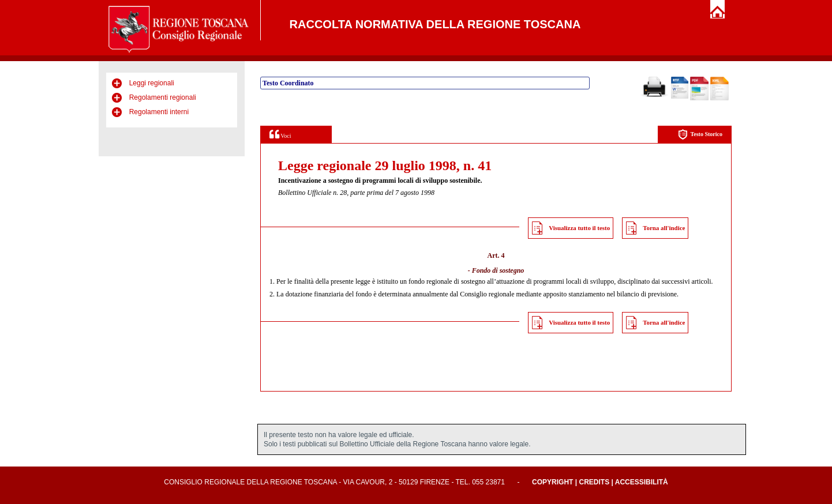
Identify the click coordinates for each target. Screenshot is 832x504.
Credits (594, 482)
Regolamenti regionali (163, 97)
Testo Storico (700, 135)
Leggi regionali (152, 83)
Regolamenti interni (159, 112)
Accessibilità (642, 482)
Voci (280, 134)
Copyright (552, 482)
